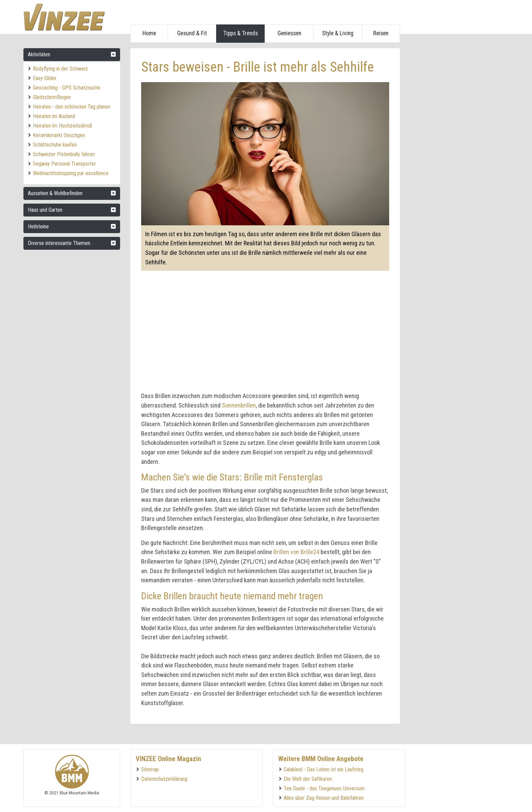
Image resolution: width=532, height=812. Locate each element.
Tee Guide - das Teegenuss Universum (324, 788)
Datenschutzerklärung (164, 779)
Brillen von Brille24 (296, 552)
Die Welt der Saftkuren (308, 779)
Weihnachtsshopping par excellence (71, 173)
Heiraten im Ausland (54, 116)
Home (149, 33)
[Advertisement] (458, 150)
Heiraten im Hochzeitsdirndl (62, 126)
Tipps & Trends (241, 33)
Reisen (381, 33)
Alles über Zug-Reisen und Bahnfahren (324, 798)
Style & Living (338, 33)
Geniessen (289, 33)
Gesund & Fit (192, 33)
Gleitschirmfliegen (52, 97)
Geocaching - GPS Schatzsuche (67, 88)
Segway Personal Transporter (64, 164)
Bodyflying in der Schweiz (60, 69)
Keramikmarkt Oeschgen (59, 135)
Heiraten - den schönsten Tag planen (72, 107)
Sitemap (150, 769)
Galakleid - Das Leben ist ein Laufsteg (324, 769)
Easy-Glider (45, 78)
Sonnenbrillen (239, 405)
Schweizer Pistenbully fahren (64, 154)
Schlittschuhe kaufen (55, 145)
